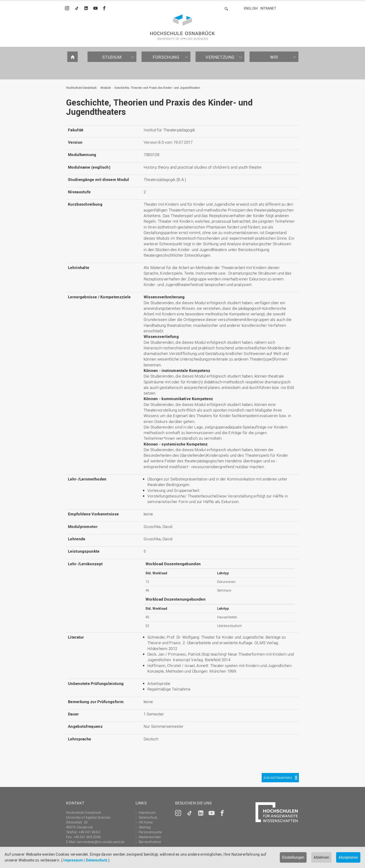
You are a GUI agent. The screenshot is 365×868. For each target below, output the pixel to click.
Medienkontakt (150, 837)
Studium (112, 57)
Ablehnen (321, 857)
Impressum (73, 860)
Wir (274, 57)
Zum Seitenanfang (278, 778)
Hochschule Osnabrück (81, 88)
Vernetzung (220, 57)
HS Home (146, 822)
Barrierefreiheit (150, 842)
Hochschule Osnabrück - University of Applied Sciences (182, 27)
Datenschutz (97, 860)
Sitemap (145, 827)
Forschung (166, 57)
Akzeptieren (348, 857)
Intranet (268, 8)
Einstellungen (293, 857)
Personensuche (150, 832)
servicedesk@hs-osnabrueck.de (100, 842)
